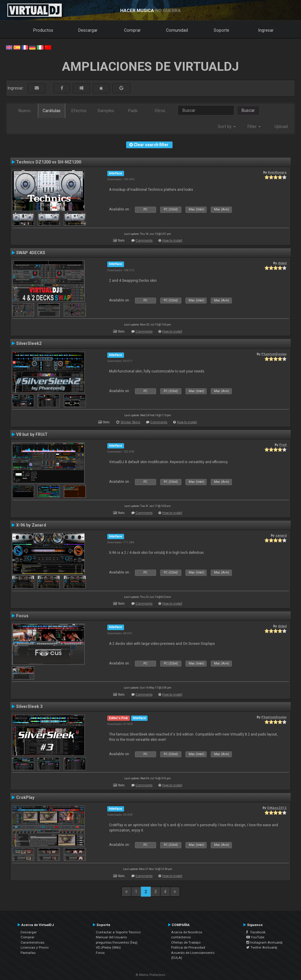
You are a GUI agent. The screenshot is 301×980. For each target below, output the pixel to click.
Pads (133, 111)
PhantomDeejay (274, 354)
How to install (172, 241)
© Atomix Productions (151, 975)
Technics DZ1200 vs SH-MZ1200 (49, 162)
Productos (43, 30)
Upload (281, 126)
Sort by (227, 126)
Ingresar (266, 30)
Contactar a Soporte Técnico (118, 932)
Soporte (221, 30)
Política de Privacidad (188, 947)
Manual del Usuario (111, 937)
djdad (282, 263)
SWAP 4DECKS (31, 253)
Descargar (88, 30)
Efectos (79, 111)
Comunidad (177, 30)
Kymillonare (277, 172)
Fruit (283, 445)
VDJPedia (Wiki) (108, 947)
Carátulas (52, 111)
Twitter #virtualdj (262, 947)
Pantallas (28, 953)
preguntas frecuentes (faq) (117, 942)
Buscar (248, 110)
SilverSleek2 (29, 343)
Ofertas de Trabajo (186, 942)
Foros (100, 953)
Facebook (256, 932)
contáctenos (181, 937)
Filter (254, 126)
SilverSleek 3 (29, 706)
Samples (106, 111)
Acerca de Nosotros (187, 932)
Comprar (132, 30)
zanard (281, 535)
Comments (144, 241)
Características (32, 942)
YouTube (255, 937)
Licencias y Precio (35, 947)
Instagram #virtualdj (264, 942)
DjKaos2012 (277, 808)
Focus (22, 616)
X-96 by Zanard (31, 525)
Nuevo (25, 111)
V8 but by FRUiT (32, 434)
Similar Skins (130, 422)
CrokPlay (25, 797)
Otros (160, 111)
